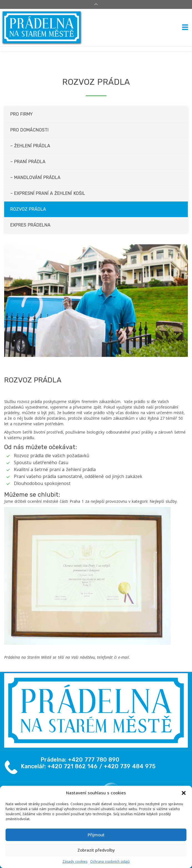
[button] (184, 793)
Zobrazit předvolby (96, 850)
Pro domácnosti (29, 130)
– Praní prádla (28, 162)
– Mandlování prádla (35, 177)
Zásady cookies (75, 861)
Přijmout (96, 835)
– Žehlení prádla (30, 146)
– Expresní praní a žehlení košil (48, 193)
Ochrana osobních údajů (110, 861)
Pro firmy (22, 114)
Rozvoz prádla (28, 209)
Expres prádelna (30, 225)
